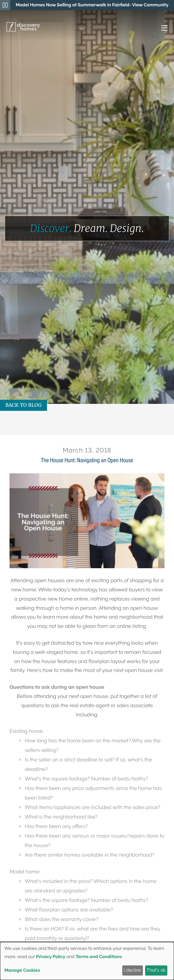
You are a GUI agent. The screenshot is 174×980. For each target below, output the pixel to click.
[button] (158, 28)
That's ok (156, 970)
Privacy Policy (50, 957)
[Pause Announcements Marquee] (5, 5)
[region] (92, 5)
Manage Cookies (22, 970)
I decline (132, 970)
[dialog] (87, 961)
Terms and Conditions (99, 957)
